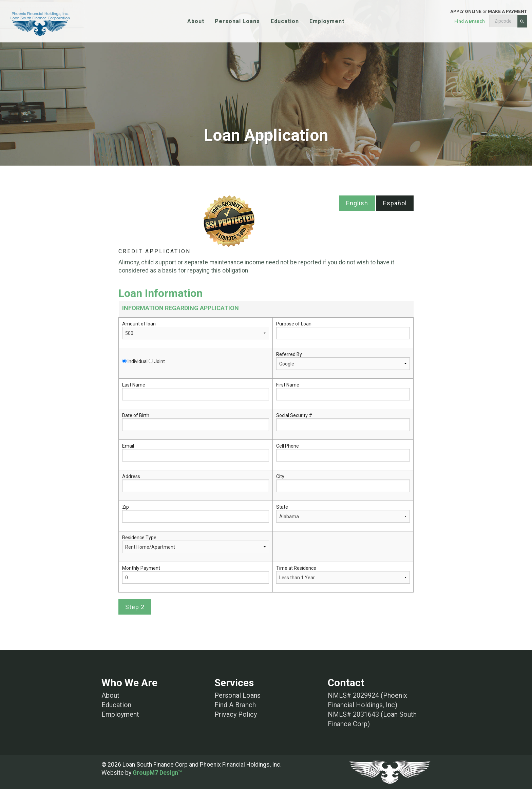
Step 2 (135, 607)
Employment (327, 21)
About (196, 21)
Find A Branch (235, 705)
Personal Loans (237, 21)
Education (285, 21)
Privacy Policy (236, 714)
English (357, 203)
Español (395, 203)
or (443, 21)
